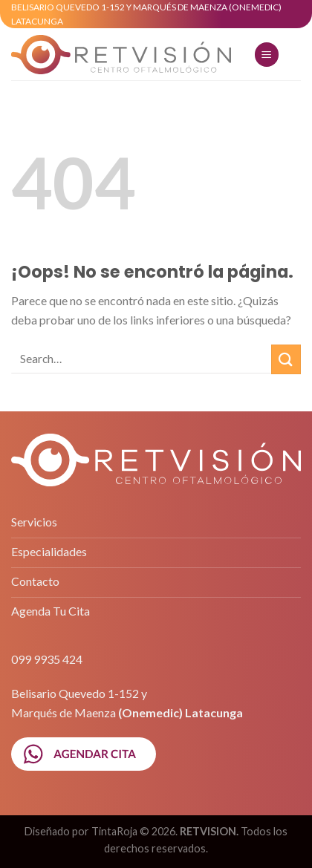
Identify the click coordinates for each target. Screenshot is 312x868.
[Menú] (267, 55)
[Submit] (286, 359)
